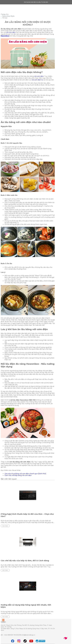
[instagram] (19, 641)
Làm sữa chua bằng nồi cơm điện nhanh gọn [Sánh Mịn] (25, 474)
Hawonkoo (5, 36)
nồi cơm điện (11, 32)
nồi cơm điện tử (37, 80)
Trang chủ (5, 14)
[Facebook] (13, 641)
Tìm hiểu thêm (45, 2)
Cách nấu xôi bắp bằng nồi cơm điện (18, 475)
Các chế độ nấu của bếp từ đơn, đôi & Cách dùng (25, 561)
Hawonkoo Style (8, 16)
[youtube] (31, 641)
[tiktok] (25, 641)
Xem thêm (5, 526)
